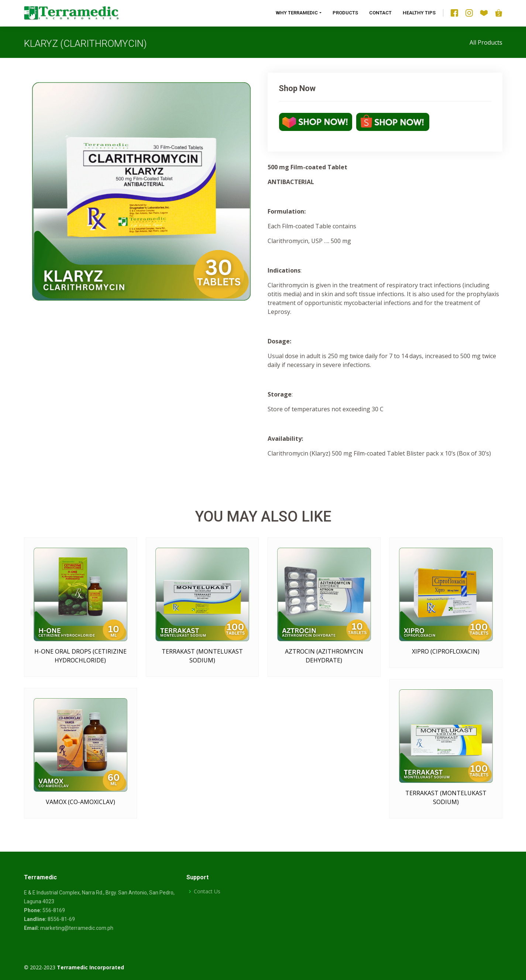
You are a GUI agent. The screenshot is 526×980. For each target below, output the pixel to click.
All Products (486, 42)
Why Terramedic (297, 13)
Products (345, 13)
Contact (380, 13)
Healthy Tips (419, 13)
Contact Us (207, 891)
